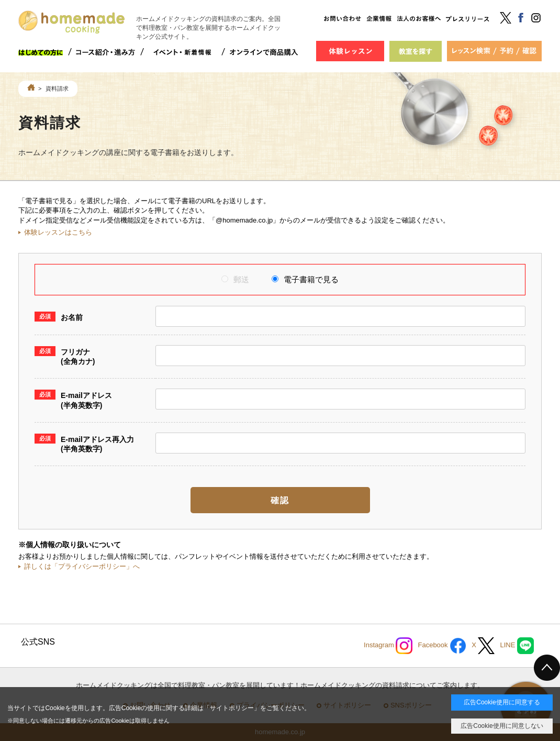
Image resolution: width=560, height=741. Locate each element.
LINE (517, 646)
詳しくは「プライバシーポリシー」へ (82, 566)
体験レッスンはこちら (58, 232)
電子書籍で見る (305, 279)
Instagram (388, 646)
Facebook (442, 646)
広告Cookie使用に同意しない (502, 726)
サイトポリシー (232, 708)
